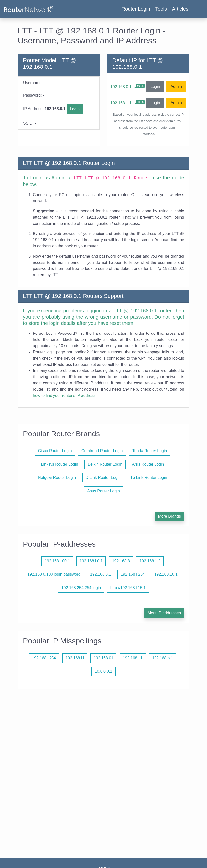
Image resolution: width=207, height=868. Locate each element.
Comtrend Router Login (102, 451)
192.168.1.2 (150, 561)
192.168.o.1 (163, 658)
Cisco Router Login (55, 451)
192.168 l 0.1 (91, 561)
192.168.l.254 (44, 658)
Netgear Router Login (57, 478)
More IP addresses (164, 613)
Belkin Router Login (105, 464)
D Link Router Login (103, 478)
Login (75, 109)
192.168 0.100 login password (54, 574)
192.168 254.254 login (81, 588)
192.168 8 (121, 561)
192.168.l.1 (133, 658)
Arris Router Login (148, 464)
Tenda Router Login (150, 451)
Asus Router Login (103, 491)
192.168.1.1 (121, 103)
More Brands (169, 516)
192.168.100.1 (57, 561)
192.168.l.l (75, 658)
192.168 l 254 (133, 574)
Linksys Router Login (60, 464)
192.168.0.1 (121, 87)
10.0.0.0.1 (103, 671)
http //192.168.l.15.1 (128, 588)
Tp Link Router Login (149, 478)
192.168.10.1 (166, 574)
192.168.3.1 (101, 574)
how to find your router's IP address (64, 395)
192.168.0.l (103, 658)
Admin (176, 86)
